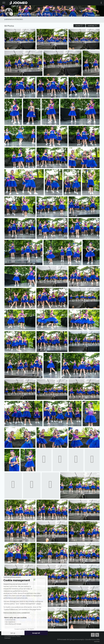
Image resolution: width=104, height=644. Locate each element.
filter (79, 26)
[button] (6, 633)
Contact (8, 638)
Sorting (93, 26)
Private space (94, 15)
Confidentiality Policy (13, 636)
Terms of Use (9, 634)
